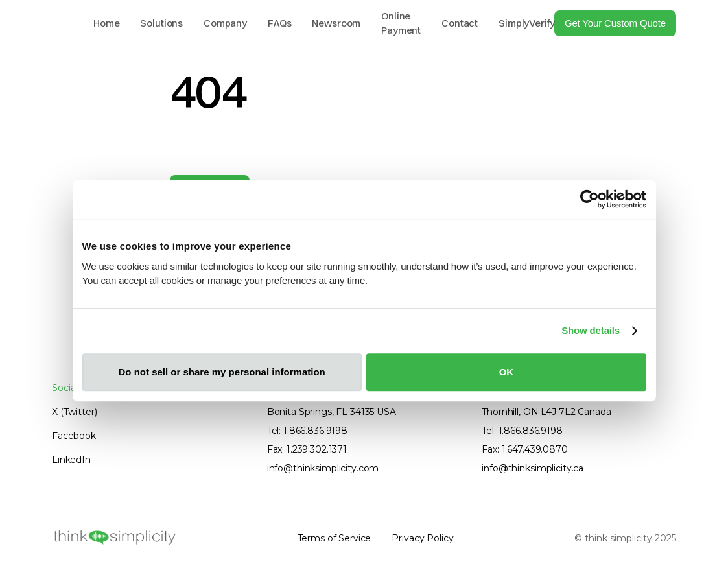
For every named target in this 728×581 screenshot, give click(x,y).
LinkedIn (71, 460)
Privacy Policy (422, 538)
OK (507, 372)
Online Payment (401, 23)
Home (106, 23)
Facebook (74, 436)
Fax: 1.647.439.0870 (524, 449)
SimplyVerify (527, 23)
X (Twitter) (74, 412)
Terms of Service (335, 538)
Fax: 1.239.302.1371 (307, 449)
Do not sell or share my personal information (222, 372)
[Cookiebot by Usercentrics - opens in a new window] (590, 199)
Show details (591, 330)
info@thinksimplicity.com (323, 468)
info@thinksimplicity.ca (533, 468)
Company (225, 23)
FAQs (279, 23)
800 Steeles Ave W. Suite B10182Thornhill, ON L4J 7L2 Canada (556, 405)
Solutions (161, 23)
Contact (460, 23)
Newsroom (336, 23)
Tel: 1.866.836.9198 (307, 431)
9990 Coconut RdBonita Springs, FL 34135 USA (332, 405)
